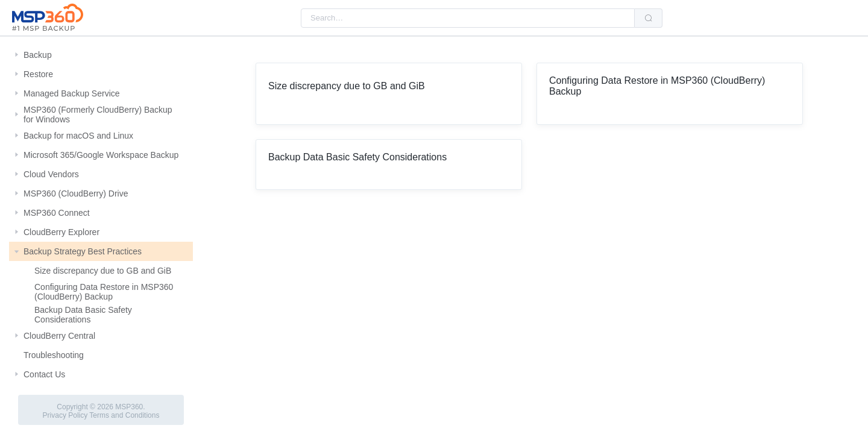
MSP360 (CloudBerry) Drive (76, 193)
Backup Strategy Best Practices (83, 251)
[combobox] (468, 18)
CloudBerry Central (59, 336)
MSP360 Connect (57, 213)
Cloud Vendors (51, 174)
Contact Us (44, 374)
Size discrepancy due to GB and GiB (103, 271)
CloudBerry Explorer (61, 232)
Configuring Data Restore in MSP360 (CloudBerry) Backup (104, 292)
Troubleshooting (54, 355)
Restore (38, 74)
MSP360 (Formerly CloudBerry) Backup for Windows (98, 115)
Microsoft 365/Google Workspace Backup (101, 155)
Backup (38, 55)
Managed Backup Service (72, 93)
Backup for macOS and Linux (78, 136)
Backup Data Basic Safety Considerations (83, 315)
